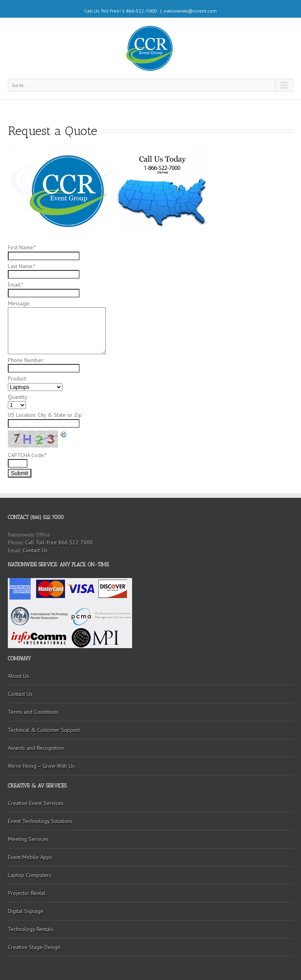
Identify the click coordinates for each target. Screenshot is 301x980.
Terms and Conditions (33, 712)
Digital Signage (26, 911)
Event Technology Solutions (40, 821)
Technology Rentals (31, 929)
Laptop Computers (30, 875)
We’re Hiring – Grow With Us (41, 766)
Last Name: (22, 266)
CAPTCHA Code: (27, 455)
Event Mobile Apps (30, 857)
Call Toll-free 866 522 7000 (59, 542)
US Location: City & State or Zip (45, 415)
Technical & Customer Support (44, 730)
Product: (17, 378)
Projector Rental (27, 893)
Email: (15, 285)
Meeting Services (28, 839)
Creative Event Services (36, 803)
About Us (18, 676)
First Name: (22, 247)
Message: (19, 303)
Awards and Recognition (36, 748)
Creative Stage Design (34, 947)
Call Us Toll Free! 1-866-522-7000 (121, 11)
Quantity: (18, 397)
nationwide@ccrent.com (190, 11)
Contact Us (35, 550)
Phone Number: (26, 360)
